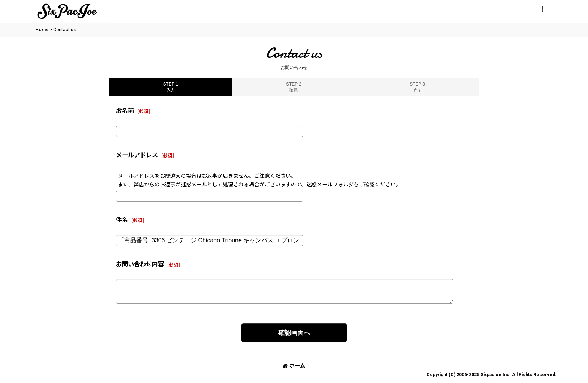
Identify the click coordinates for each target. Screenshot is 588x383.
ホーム (294, 366)
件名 (122, 220)
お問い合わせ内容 (140, 264)
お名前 (125, 111)
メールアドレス (137, 155)
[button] (542, 9)
